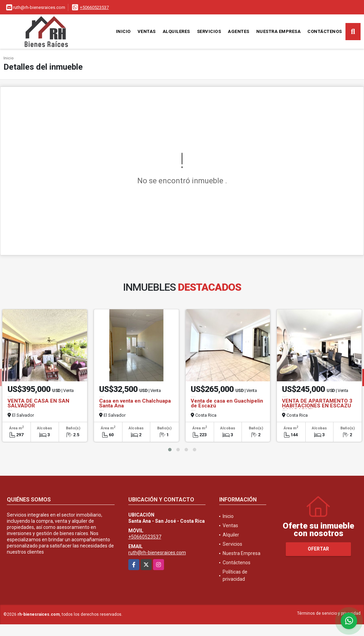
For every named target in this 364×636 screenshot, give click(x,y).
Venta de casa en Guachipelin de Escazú (227, 403)
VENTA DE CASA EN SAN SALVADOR (38, 403)
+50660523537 (94, 7)
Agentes (239, 31)
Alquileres (176, 31)
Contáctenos (325, 31)
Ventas (147, 31)
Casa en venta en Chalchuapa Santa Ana (135, 403)
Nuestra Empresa (279, 31)
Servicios (209, 31)
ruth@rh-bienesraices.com (157, 553)
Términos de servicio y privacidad (329, 613)
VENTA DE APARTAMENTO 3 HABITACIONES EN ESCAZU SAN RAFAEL (317, 406)
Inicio (123, 31)
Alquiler (231, 535)
